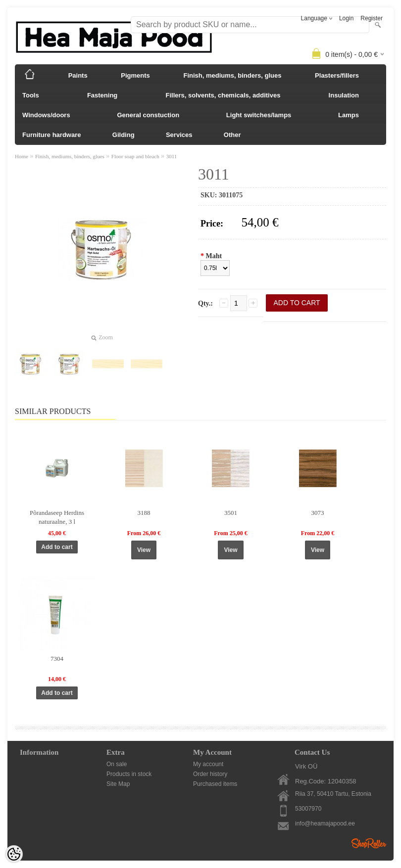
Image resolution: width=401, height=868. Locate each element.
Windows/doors (46, 115)
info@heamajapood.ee (325, 823)
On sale (117, 764)
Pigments (135, 75)
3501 (231, 513)
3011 (172, 156)
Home (22, 156)
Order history (210, 774)
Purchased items (215, 784)
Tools (31, 95)
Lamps (349, 115)
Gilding (124, 135)
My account (208, 764)
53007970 (308, 809)
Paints (78, 75)
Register (372, 18)
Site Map (118, 784)
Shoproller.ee (369, 843)
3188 (144, 513)
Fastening (102, 95)
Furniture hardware (51, 135)
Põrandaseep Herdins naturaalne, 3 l (57, 517)
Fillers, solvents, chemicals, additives (223, 95)
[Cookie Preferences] (14, 854)
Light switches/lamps (259, 115)
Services (179, 135)
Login (346, 18)
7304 (57, 659)
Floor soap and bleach (135, 156)
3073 (318, 513)
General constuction (148, 115)
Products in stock (129, 774)
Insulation (344, 95)
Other (232, 135)
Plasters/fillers (337, 75)
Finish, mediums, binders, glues (233, 75)
